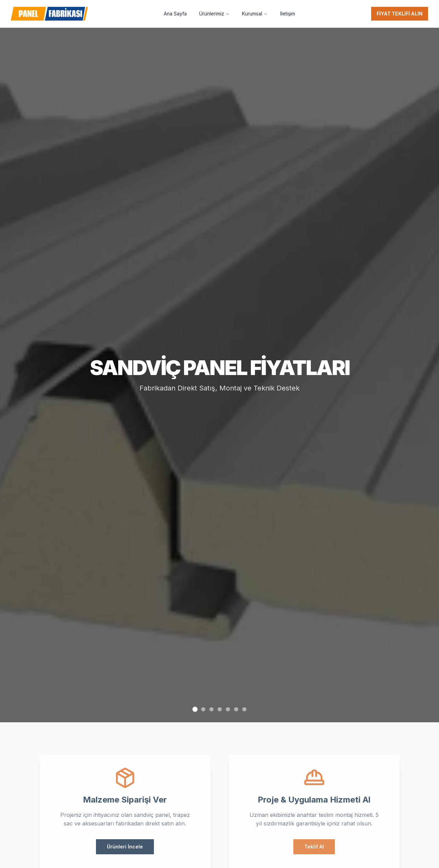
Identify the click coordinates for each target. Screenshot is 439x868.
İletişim (288, 14)
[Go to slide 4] (220, 709)
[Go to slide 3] (211, 709)
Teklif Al (316, 847)
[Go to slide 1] (195, 709)
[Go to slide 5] (228, 709)
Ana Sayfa (175, 14)
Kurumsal (255, 14)
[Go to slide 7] (244, 709)
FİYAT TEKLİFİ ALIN (400, 14)
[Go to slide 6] (236, 709)
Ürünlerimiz (214, 14)
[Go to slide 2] (203, 709)
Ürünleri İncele (123, 847)
